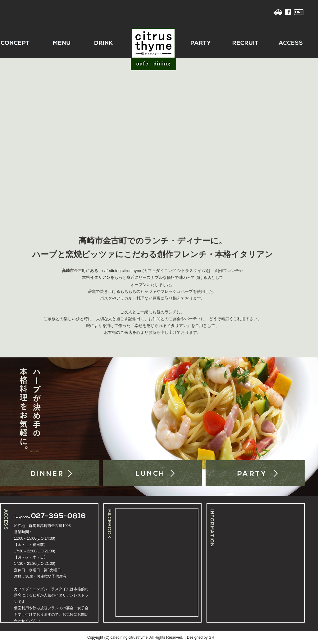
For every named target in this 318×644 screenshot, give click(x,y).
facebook (157, 563)
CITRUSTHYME (152, 43)
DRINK (107, 43)
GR (211, 637)
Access (278, 12)
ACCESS (288, 43)
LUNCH (152, 473)
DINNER (50, 473)
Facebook (288, 12)
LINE (299, 12)
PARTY (198, 43)
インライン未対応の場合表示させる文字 (266, 563)
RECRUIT (243, 43)
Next (311, 138)
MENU (62, 43)
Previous (7, 138)
